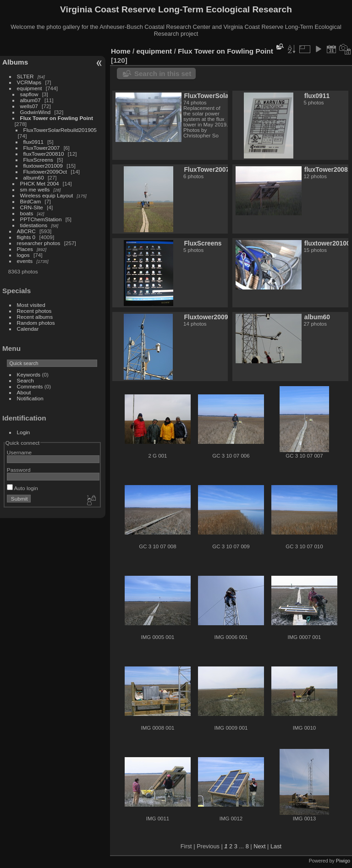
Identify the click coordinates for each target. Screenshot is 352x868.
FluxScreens (38, 160)
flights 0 (26, 237)
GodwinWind (36, 112)
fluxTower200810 (44, 154)
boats (27, 213)
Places (25, 249)
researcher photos (39, 243)
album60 (34, 177)
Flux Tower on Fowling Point (57, 118)
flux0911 (33, 142)
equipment (30, 88)
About (24, 392)
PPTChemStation (41, 219)
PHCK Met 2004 (40, 183)
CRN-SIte (32, 207)
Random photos (36, 323)
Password (19, 470)
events (25, 261)
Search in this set (163, 74)
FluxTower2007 (42, 148)
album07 (30, 100)
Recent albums (35, 317)
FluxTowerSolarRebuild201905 (60, 130)
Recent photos (34, 311)
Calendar (28, 329)
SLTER (25, 76)
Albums (15, 62)
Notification (30, 398)
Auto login (22, 488)
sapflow (29, 94)
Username (19, 452)
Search (25, 380)
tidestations (34, 225)
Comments (30, 386)
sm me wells (35, 189)
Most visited (31, 305)
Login (24, 432)
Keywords (29, 374)
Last (276, 846)
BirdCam (31, 201)
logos (23, 255)
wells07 (29, 106)
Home (121, 51)
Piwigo (343, 861)
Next (259, 846)
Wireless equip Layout (47, 195)
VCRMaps (29, 82)
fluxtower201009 (43, 166)
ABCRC (26, 231)
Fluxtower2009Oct (45, 172)
